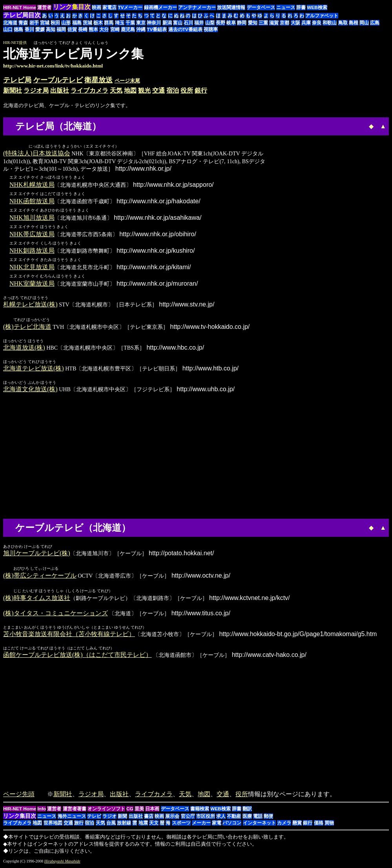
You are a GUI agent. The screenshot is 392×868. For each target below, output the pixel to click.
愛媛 (40, 29)
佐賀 (72, 29)
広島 (375, 23)
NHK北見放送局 (32, 267)
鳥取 (343, 23)
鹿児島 (128, 29)
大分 (104, 29)
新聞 (122, 818)
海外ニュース (72, 818)
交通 (159, 90)
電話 (258, 818)
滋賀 (274, 23)
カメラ (284, 824)
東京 (141, 23)
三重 (263, 23)
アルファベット (322, 16)
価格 (319, 824)
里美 (139, 810)
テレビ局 (17, 80)
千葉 (130, 23)
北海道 (10, 23)
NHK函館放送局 (32, 201)
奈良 (317, 23)
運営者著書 (75, 810)
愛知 (253, 23)
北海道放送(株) (24, 348)
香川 (29, 29)
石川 (188, 23)
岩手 (34, 23)
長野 (221, 23)
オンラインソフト (106, 810)
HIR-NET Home (20, 7)
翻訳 (247, 810)
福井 (199, 23)
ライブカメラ (89, 90)
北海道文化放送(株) (30, 390)
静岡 (242, 23)
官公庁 (188, 818)
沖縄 (141, 29)
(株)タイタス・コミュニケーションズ (56, 615)
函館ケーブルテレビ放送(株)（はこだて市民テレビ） (77, 656)
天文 (154, 824)
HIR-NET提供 (15, 43)
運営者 (44, 7)
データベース (261, 7)
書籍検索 (200, 810)
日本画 (152, 810)
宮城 (45, 23)
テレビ (94, 818)
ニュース (286, 7)
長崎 (83, 29)
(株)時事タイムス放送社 (37, 599)
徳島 (18, 29)
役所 (187, 90)
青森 (23, 23)
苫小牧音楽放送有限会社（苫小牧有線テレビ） (69, 635)
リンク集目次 (20, 817)
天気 (116, 90)
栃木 (98, 23)
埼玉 (120, 23)
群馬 (109, 23)
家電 (217, 824)
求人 (221, 818)
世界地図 (53, 824)
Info (42, 810)
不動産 (234, 818)
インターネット (259, 824)
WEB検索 (317, 7)
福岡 (61, 29)
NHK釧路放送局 (32, 251)
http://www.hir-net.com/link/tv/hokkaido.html (53, 66)
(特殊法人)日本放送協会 (37, 154)
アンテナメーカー (197, 7)
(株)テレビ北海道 (27, 327)
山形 (66, 23)
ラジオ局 (36, 90)
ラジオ (109, 818)
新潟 (167, 23)
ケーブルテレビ (58, 80)
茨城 (88, 23)
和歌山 (330, 23)
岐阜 (231, 23)
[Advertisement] (323, 58)
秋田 (55, 23)
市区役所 (206, 818)
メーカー (201, 824)
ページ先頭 (19, 796)
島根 (354, 23)
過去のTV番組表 (185, 29)
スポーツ (181, 824)
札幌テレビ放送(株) (30, 305)
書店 (149, 818)
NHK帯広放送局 (32, 234)
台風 (111, 824)
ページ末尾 (127, 81)
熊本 (93, 29)
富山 (178, 23)
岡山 (364, 23)
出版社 (60, 90)
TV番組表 (157, 29)
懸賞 (297, 824)
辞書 (301, 7)
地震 (143, 824)
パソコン (232, 824)
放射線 (124, 824)
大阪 (295, 23)
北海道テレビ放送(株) (34, 369)
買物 (329, 824)
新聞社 (13, 90)
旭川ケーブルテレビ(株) (37, 554)
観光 (144, 90)
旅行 (79, 824)
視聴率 (211, 29)
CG (130, 810)
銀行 (201, 90)
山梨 (210, 23)
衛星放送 (98, 80)
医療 (247, 818)
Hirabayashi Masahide (62, 863)
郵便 (268, 818)
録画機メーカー (160, 7)
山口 (8, 29)
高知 (51, 29)
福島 (77, 23)
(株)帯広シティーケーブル (40, 577)
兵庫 (306, 23)
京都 (284, 23)
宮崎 (115, 29)
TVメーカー (130, 7)
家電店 (109, 7)
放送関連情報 (231, 7)
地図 (130, 90)
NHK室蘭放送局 (32, 284)
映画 (97, 7)
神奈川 (154, 23)
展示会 (172, 818)
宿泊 (173, 90)
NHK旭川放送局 (32, 218)
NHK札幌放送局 (32, 185)
